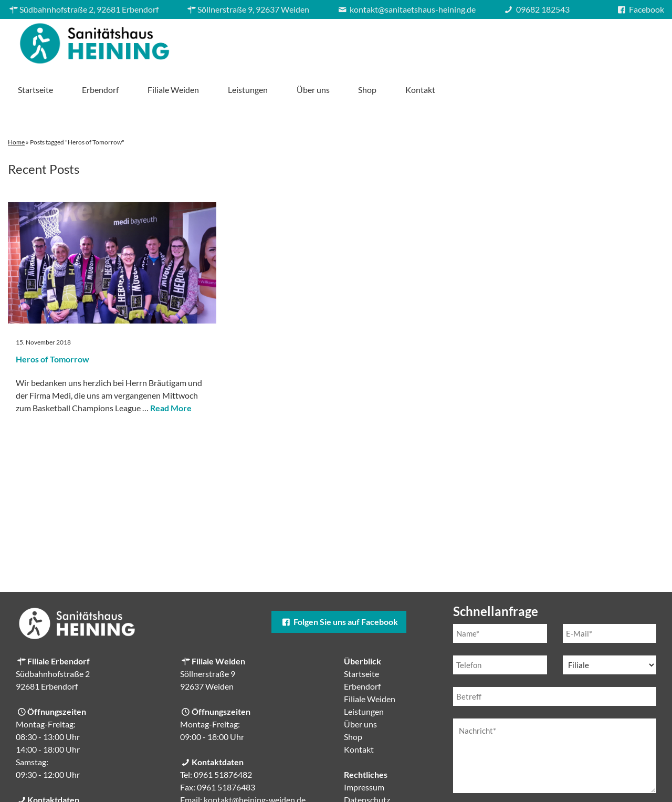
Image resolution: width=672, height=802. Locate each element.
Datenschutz (367, 763)
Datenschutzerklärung (542, 779)
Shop (586, 41)
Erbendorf (319, 41)
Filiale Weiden (392, 41)
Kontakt (639, 41)
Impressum (364, 750)
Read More (171, 371)
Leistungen (466, 41)
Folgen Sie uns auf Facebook (339, 585)
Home (16, 105)
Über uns (532, 41)
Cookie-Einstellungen (383, 775)
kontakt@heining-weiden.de (255, 763)
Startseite (254, 41)
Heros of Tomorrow (52, 322)
